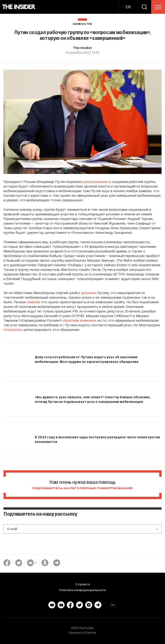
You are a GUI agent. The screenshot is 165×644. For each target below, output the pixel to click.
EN (128, 7)
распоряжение (96, 182)
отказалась (13, 329)
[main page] (19, 7)
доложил (88, 293)
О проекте (83, 584)
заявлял (33, 302)
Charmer (90, 632)
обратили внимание (80, 320)
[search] (144, 7)
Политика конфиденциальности (82, 590)
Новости (82, 24)
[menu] (158, 7)
